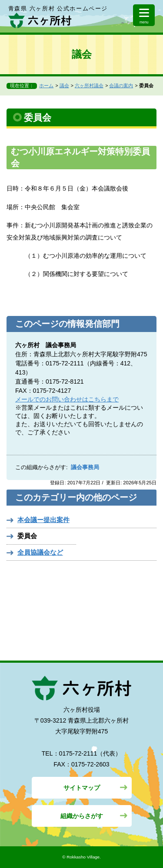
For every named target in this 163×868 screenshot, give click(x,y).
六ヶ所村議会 (89, 85)
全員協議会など (40, 552)
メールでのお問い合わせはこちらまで (67, 399)
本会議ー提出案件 (43, 520)
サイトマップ (82, 788)
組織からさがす (82, 816)
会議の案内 (121, 85)
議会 (64, 85)
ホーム (46, 85)
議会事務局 (85, 467)
